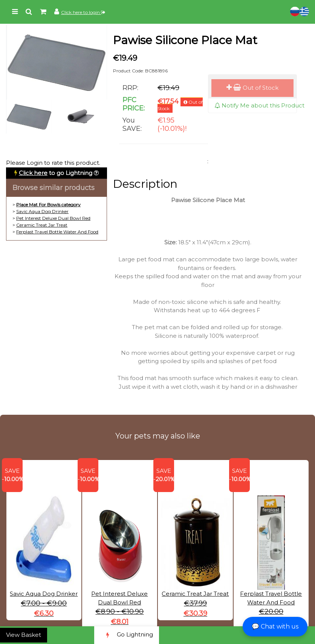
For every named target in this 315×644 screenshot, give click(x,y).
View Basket (24, 635)
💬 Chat (275, 626)
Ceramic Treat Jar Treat (42, 225)
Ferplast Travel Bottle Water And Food (57, 232)
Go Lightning (127, 635)
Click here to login (83, 12)
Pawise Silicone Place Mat (185, 40)
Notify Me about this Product (259, 105)
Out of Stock (252, 88)
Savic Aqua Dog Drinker (42, 211)
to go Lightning (56, 173)
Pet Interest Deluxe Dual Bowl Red (53, 218)
